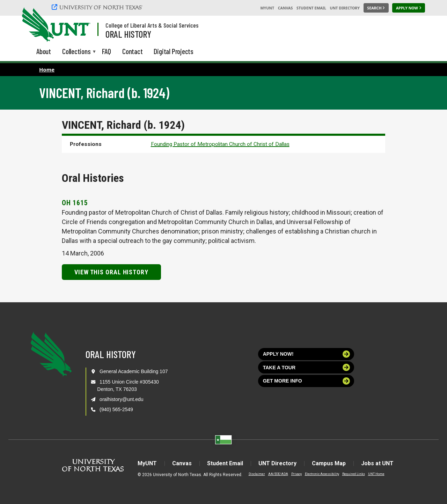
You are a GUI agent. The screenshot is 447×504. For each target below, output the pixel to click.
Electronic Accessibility (322, 474)
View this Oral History (111, 272)
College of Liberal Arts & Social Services (152, 25)
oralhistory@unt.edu (122, 399)
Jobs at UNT (377, 463)
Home (47, 69)
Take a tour (307, 367)
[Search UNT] (376, 8)
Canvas (285, 8)
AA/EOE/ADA (278, 474)
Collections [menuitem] (76, 52)
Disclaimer (257, 474)
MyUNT (267, 8)
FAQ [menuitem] (107, 51)
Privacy (296, 474)
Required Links (354, 474)
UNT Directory (345, 8)
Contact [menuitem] (133, 51)
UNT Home (376, 474)
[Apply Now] (409, 8)
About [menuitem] (44, 51)
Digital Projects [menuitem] (174, 51)
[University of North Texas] (98, 7)
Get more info (307, 381)
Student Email (311, 8)
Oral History (128, 34)
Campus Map (329, 463)
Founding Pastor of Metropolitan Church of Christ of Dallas (220, 144)
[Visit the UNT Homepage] (80, 25)
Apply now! (307, 354)
